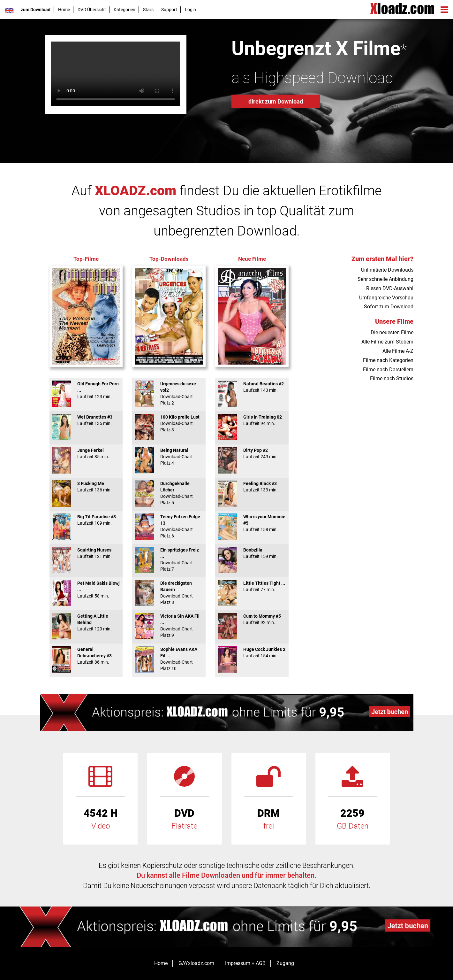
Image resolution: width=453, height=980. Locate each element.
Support (169, 10)
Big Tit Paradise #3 (86, 520)
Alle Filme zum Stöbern (387, 342)
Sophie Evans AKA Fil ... (169, 659)
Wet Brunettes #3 (86, 420)
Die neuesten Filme (392, 332)
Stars (148, 10)
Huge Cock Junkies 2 (252, 652)
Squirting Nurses (86, 553)
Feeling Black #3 (252, 487)
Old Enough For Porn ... (86, 390)
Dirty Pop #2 (252, 453)
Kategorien (125, 10)
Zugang (285, 963)
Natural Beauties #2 (252, 387)
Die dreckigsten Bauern (169, 593)
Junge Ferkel (86, 453)
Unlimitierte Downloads (387, 270)
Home (64, 10)
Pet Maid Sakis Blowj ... (86, 590)
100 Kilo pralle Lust (169, 423)
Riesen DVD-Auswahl (390, 288)
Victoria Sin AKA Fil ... (169, 626)
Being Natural (169, 457)
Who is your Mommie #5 (252, 523)
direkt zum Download (276, 101)
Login (190, 10)
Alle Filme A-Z (398, 351)
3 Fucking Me (86, 487)
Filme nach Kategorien (388, 360)
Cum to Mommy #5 (252, 619)
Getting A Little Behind (86, 622)
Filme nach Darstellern (388, 370)
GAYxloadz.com (196, 963)
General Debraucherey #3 (86, 656)
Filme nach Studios (392, 378)
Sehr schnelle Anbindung (385, 279)
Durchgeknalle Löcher (169, 493)
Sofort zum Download (389, 307)
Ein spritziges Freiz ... (169, 559)
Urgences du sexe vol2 (169, 393)
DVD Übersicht (92, 10)
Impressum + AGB (245, 963)
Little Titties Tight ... (252, 586)
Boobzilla (252, 553)
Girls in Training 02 (252, 420)
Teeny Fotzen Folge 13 (169, 526)
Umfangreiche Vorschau (386, 298)
